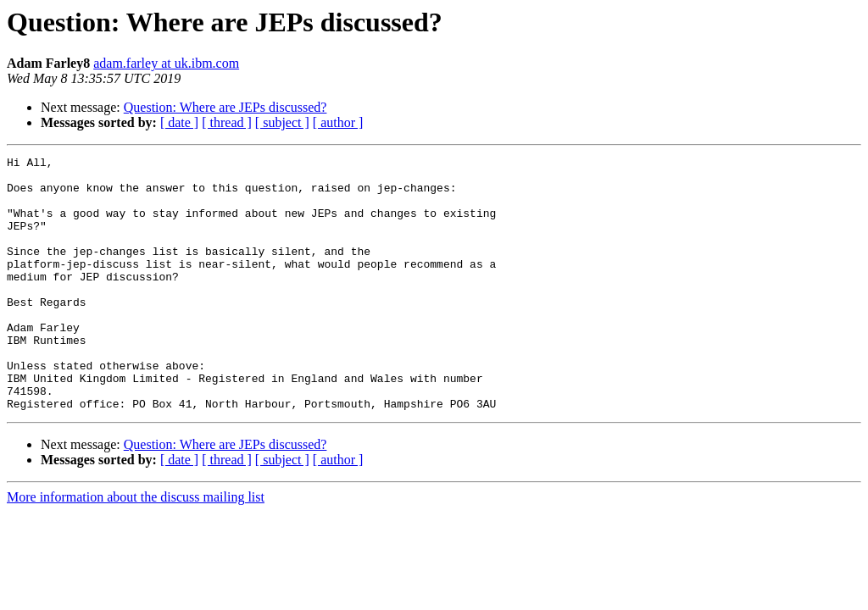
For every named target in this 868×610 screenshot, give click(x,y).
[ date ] (179, 122)
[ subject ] (282, 122)
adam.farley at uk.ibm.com (166, 63)
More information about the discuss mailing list (136, 548)
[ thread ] (227, 122)
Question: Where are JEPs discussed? (225, 107)
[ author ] (338, 122)
